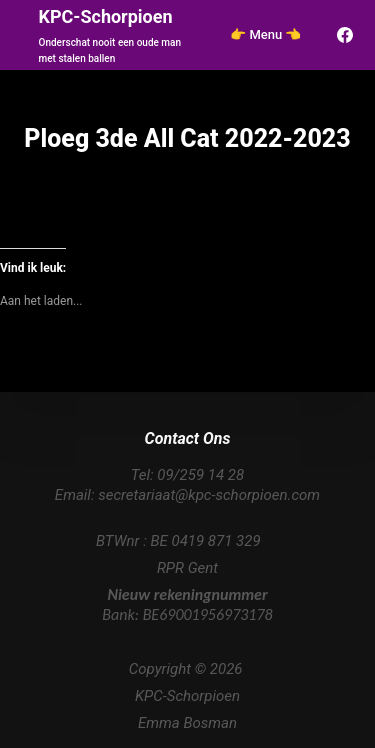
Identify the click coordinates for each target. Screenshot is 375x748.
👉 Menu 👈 (265, 34)
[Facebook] (345, 35)
